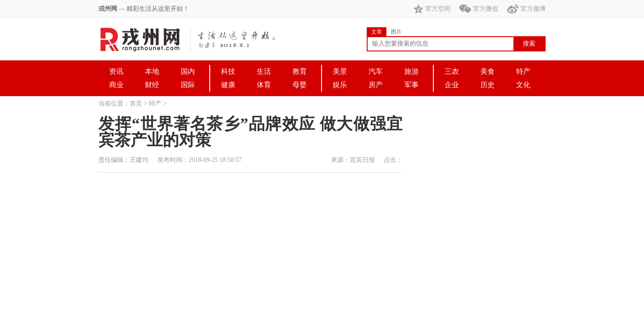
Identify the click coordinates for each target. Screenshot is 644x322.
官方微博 (526, 9)
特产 (155, 104)
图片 (396, 32)
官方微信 (479, 9)
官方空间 (432, 9)
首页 (136, 104)
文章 (377, 32)
